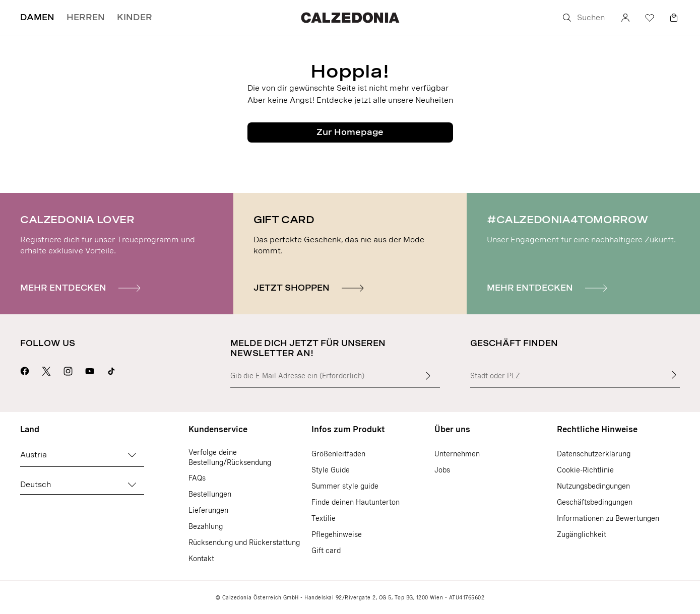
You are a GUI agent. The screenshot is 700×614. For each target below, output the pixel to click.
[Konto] (625, 18)
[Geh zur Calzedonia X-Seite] (46, 370)
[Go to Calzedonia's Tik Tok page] (111, 370)
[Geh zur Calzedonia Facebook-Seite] (25, 370)
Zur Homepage (350, 132)
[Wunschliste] (650, 18)
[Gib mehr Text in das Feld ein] (428, 376)
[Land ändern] (132, 455)
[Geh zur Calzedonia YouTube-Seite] (90, 370)
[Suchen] (584, 18)
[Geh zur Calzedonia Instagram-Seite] (68, 370)
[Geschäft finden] (674, 375)
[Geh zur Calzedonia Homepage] (350, 17)
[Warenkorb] (674, 18)
